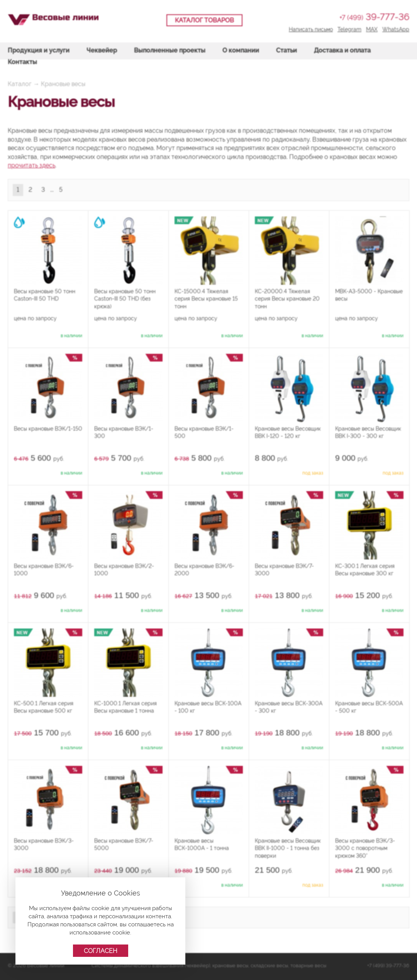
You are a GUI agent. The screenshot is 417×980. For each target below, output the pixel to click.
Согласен (101, 951)
